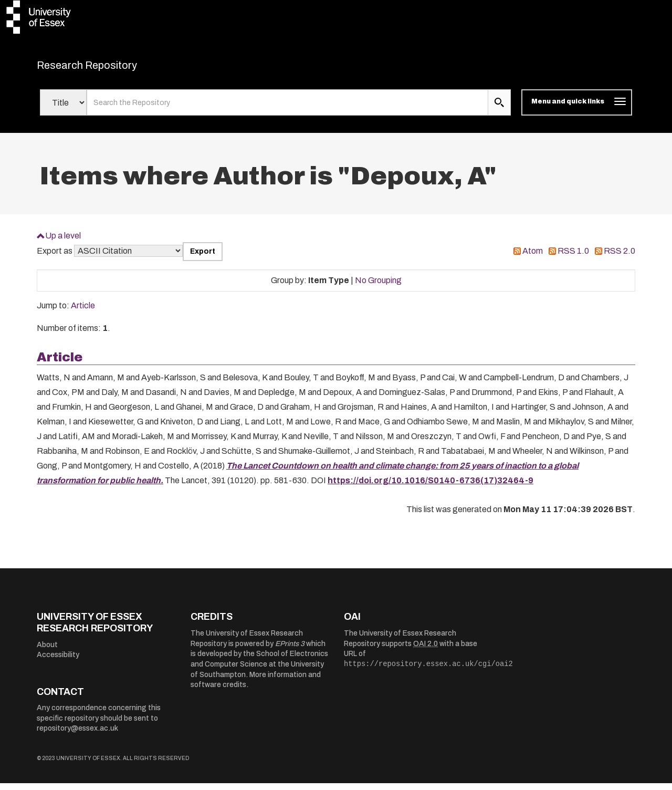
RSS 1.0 (573, 258)
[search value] (287, 109)
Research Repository (111, 68)
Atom (533, 258)
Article (83, 312)
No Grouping (378, 287)
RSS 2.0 (619, 258)
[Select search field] (63, 109)
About (47, 651)
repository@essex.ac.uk (77, 735)
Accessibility (58, 662)
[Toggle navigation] (577, 109)
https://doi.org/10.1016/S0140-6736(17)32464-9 (430, 487)
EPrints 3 (290, 650)
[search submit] (499, 109)
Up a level (63, 242)
